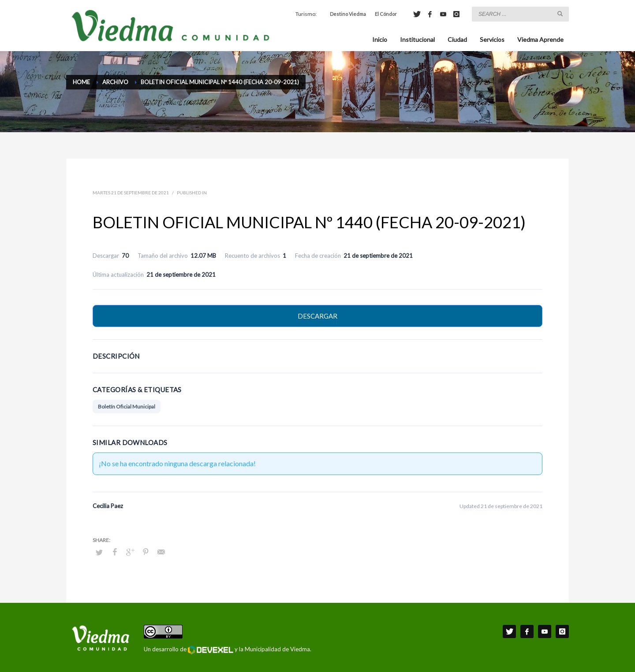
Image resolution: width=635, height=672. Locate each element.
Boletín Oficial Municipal (127, 407)
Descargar (317, 316)
